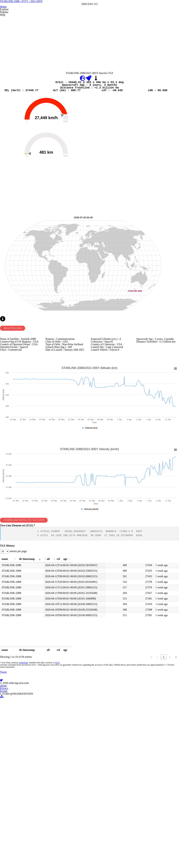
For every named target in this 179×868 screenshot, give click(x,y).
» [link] (176, 808)
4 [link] (140, 808)
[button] (31, 706)
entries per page (22, 696)
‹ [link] (115, 808)
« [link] (109, 808)
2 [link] (127, 808)
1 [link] (121, 808)
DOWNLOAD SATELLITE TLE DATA (27, 650)
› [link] (170, 808)
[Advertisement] (89, 78)
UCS (55, 816)
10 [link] (163, 808)
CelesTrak (22, 816)
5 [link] (147, 808)
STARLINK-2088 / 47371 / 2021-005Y (89, 25)
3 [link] (134, 808)
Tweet (4, 847)
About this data (14, 432)
